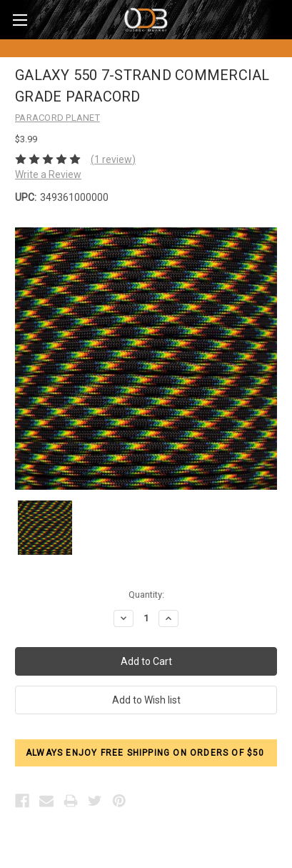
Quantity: (146, 595)
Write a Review (48, 174)
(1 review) (113, 159)
